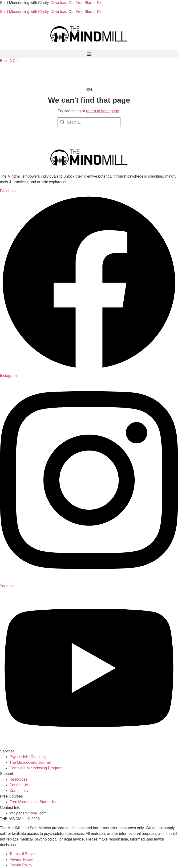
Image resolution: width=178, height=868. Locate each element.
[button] (89, 54)
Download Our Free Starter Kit (76, 3)
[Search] (62, 123)
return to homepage (103, 111)
